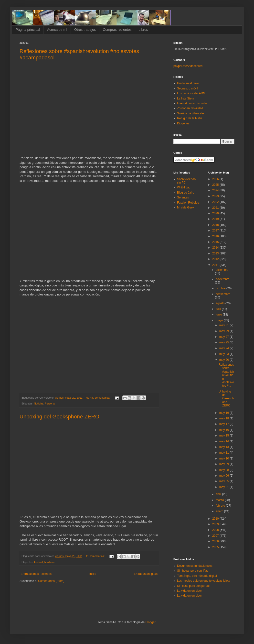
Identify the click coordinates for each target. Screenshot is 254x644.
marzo (220, 500)
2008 (216, 530)
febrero (221, 506)
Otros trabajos (85, 30)
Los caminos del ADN (191, 93)
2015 (216, 242)
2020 (216, 213)
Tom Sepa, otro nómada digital (197, 576)
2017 (216, 230)
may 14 (225, 441)
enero (220, 511)
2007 (216, 536)
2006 (216, 541)
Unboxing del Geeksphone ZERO (59, 417)
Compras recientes (117, 30)
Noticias (39, 404)
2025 (216, 185)
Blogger (150, 622)
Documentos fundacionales (195, 566)
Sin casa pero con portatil (194, 586)
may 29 (225, 331)
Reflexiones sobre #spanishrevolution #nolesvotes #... (226, 375)
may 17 (225, 424)
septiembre (223, 294)
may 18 (225, 418)
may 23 (225, 354)
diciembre (222, 270)
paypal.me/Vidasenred (188, 66)
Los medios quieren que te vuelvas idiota (204, 581)
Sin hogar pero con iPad (193, 571)
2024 (216, 190)
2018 (216, 225)
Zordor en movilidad (190, 108)
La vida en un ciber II (191, 596)
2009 (216, 524)
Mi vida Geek (186, 207)
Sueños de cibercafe (190, 113)
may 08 (225, 470)
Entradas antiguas (146, 574)
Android (38, 562)
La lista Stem (185, 98)
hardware (50, 562)
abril (219, 494)
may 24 (225, 348)
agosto (220, 303)
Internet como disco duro (193, 103)
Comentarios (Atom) (51, 581)
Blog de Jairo (186, 193)
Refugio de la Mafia (190, 118)
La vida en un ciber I (190, 591)
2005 (216, 547)
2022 (216, 202)
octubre (221, 288)
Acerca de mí (57, 30)
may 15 (225, 436)
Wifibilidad (184, 187)
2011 (216, 265)
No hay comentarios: (98, 398)
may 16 (225, 430)
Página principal (28, 30)
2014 (216, 248)
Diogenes (183, 123)
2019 (216, 219)
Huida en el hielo (188, 83)
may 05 (225, 481)
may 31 (225, 325)
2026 (216, 179)
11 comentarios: (96, 556)
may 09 (225, 464)
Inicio (93, 574)
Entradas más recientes (36, 574)
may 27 (225, 337)
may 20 (225, 360)
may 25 (225, 342)
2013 (216, 253)
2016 (216, 236)
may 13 (225, 447)
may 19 (225, 413)
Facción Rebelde (188, 203)
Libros (143, 30)
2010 (216, 519)
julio (219, 309)
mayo (220, 320)
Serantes (183, 197)
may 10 (225, 458)
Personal (50, 404)
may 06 (225, 476)
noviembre (222, 279)
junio (219, 315)
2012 (216, 259)
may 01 (225, 487)
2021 (216, 208)
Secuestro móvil (187, 88)
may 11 (225, 453)
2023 (216, 196)
